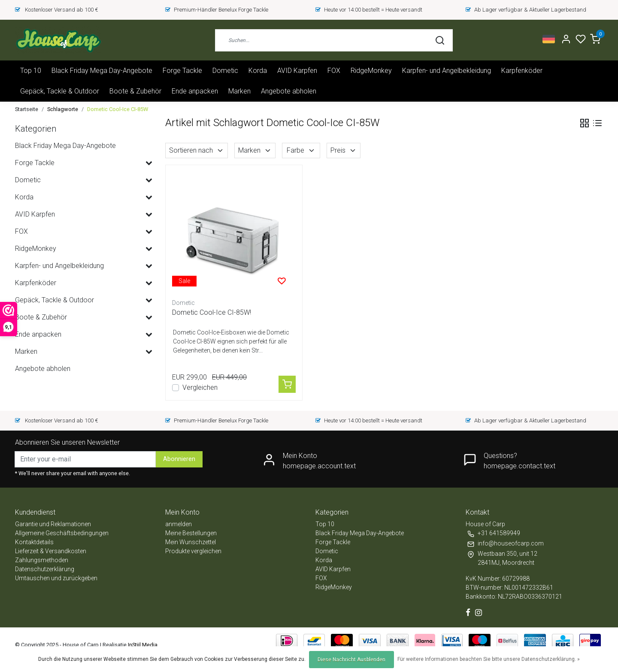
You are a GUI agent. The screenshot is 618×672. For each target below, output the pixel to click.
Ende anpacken (195, 91)
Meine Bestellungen (191, 533)
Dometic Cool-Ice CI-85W (118, 109)
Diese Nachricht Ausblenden (351, 660)
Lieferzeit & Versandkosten (51, 551)
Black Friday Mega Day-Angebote (102, 71)
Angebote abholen (289, 91)
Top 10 (31, 71)
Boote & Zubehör (135, 91)
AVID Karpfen (297, 71)
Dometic (225, 71)
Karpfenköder (522, 71)
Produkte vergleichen (193, 551)
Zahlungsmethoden (42, 560)
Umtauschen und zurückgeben (56, 578)
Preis (344, 150)
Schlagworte (63, 109)
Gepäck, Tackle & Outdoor (60, 91)
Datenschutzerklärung (45, 569)
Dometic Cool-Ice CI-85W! (212, 312)
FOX (334, 71)
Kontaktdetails (34, 542)
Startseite (27, 109)
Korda (258, 71)
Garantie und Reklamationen (53, 524)
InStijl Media (142, 645)
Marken (239, 91)
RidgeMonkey (371, 71)
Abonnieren (179, 459)
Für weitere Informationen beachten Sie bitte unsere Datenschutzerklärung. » (489, 659)
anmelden (179, 524)
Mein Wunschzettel (191, 542)
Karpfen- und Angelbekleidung (447, 71)
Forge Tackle (182, 71)
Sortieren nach (197, 150)
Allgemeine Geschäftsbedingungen (62, 533)
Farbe (301, 150)
